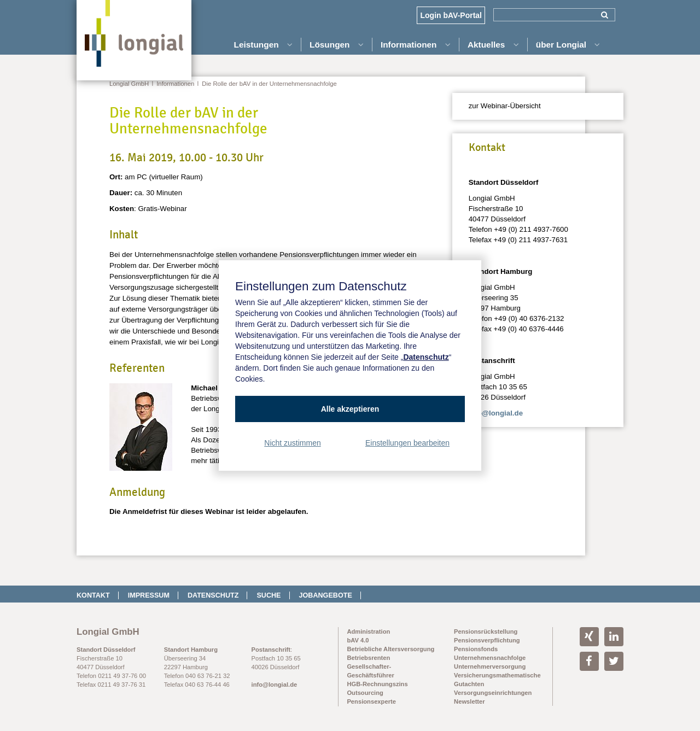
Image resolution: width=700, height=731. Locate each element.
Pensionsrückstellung (486, 631)
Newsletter (469, 701)
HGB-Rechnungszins (377, 684)
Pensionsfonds (476, 649)
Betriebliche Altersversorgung (390, 649)
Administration (368, 631)
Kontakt (93, 595)
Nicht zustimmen (292, 443)
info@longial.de (496, 413)
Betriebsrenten (368, 658)
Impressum (149, 595)
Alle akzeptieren (350, 409)
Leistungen (263, 45)
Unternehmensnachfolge (490, 658)
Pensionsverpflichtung (487, 640)
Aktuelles (493, 45)
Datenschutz (213, 595)
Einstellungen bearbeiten (407, 443)
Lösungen (337, 45)
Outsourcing (365, 693)
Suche (269, 595)
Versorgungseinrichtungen (493, 693)
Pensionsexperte (371, 701)
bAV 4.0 (358, 640)
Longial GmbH (129, 84)
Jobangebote (326, 595)
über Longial (568, 45)
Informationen (416, 45)
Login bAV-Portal (451, 15)
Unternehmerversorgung (490, 666)
